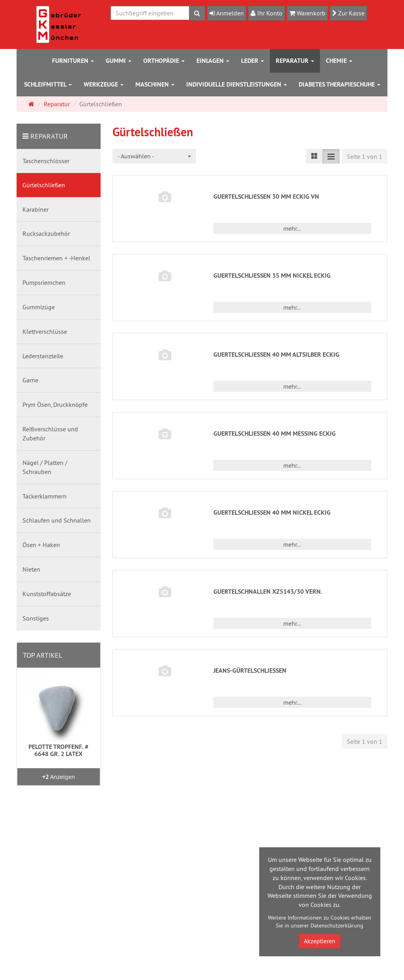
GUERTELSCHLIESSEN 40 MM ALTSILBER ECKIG (276, 355)
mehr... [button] (292, 228)
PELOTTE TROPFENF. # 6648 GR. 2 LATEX (58, 750)
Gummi (119, 61)
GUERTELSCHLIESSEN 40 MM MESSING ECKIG (275, 434)
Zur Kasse (351, 13)
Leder (252, 61)
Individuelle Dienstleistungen (237, 84)
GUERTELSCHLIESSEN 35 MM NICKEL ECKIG (272, 276)
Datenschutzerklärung (337, 925)
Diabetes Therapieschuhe (339, 84)
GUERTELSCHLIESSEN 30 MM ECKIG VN (266, 197)
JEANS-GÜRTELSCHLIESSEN (250, 671)
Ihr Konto (269, 13)
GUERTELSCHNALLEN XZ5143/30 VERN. (268, 592)
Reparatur (295, 61)
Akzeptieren (320, 941)
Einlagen (213, 61)
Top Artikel (43, 655)
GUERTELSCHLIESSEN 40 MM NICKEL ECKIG (272, 513)
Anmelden (229, 13)
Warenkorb (310, 13)
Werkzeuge (104, 84)
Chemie (339, 61)
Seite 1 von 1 (365, 156)
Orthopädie (164, 61)
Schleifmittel (48, 84)
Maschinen (155, 84)
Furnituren (73, 61)
